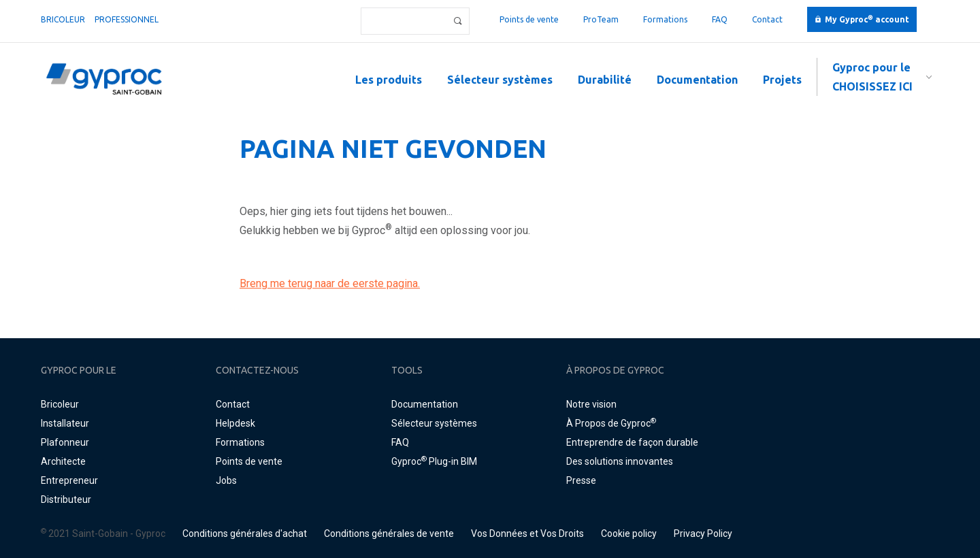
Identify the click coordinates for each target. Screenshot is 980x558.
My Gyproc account (867, 19)
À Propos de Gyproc (611, 423)
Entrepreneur (69, 480)
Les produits (389, 80)
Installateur (65, 423)
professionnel (127, 19)
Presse (581, 480)
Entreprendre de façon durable (632, 442)
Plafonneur (65, 442)
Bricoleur (63, 19)
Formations (665, 19)
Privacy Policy (703, 534)
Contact (767, 19)
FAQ (720, 19)
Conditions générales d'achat (245, 534)
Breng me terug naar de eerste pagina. (330, 283)
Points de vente (529, 19)
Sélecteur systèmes (500, 80)
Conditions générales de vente (389, 534)
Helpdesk (235, 423)
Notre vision (591, 404)
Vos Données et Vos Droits (527, 534)
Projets (782, 80)
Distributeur (66, 499)
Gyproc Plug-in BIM (434, 461)
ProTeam (601, 19)
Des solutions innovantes (620, 461)
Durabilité (605, 80)
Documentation (697, 80)
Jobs (226, 480)
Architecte (63, 461)
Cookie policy (629, 534)
